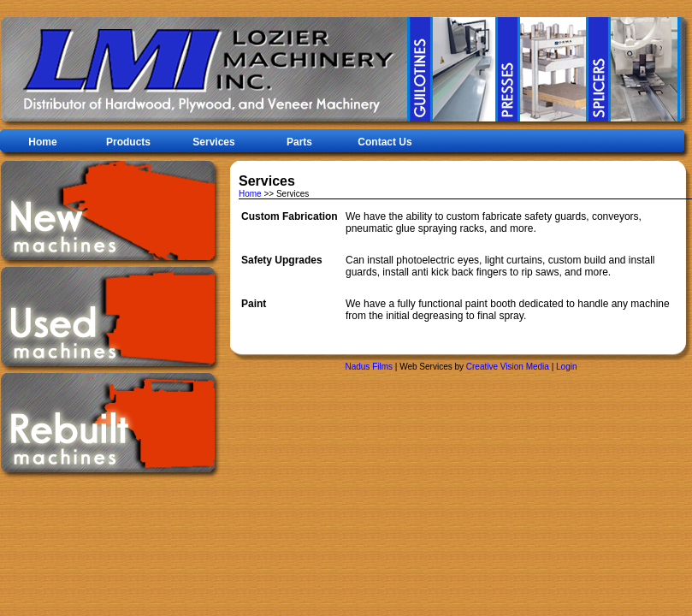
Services (213, 142)
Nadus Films (369, 367)
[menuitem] (214, 142)
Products (128, 142)
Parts (299, 142)
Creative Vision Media (508, 367)
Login (566, 367)
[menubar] (214, 144)
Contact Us (384, 142)
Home (42, 142)
